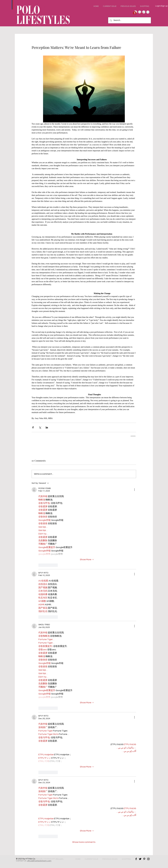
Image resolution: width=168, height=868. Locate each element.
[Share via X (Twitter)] (40, 427)
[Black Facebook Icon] (136, 859)
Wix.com (60, 859)
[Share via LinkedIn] (47, 427)
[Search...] (129, 20)
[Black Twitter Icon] (140, 859)
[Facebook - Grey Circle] (148, 12)
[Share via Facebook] (33, 427)
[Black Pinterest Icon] (144, 859)
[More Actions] (134, 490)
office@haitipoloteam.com (39, 861)
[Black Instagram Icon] (148, 859)
